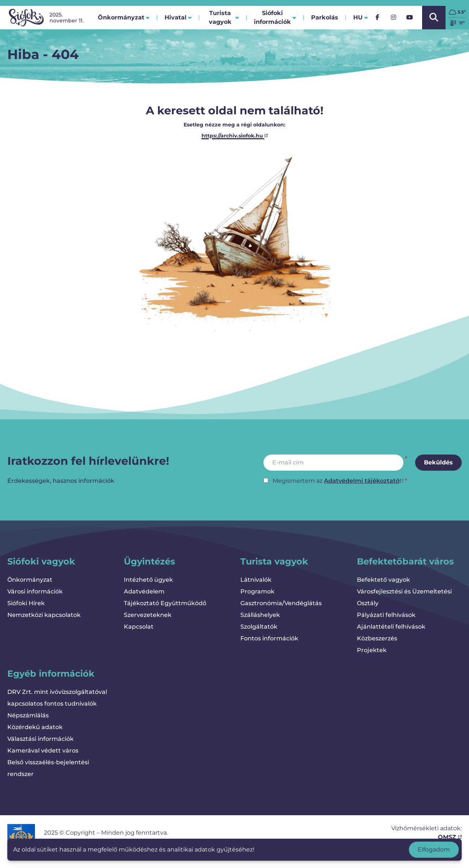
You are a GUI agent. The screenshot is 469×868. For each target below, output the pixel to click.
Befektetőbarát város (405, 561)
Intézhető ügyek (148, 580)
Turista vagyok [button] (224, 17)
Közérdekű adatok (35, 727)
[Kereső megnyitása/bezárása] (434, 18)
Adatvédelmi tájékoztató (362, 481)
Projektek (372, 650)
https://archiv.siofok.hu (235, 136)
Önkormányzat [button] (124, 17)
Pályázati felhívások (386, 615)
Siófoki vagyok (41, 561)
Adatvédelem (144, 591)
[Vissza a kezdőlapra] (26, 18)
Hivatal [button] (178, 17)
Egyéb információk (51, 674)
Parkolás (325, 20)
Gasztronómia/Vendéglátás (281, 603)
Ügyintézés (149, 561)
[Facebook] (377, 18)
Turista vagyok (274, 561)
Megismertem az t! (338, 481)
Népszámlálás (28, 715)
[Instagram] (394, 18)
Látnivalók (256, 580)
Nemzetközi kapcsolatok (44, 615)
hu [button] (361, 17)
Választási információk (40, 739)
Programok (257, 591)
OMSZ (450, 837)
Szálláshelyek (260, 615)
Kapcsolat (139, 627)
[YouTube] (410, 18)
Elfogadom (434, 849)
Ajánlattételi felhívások (391, 627)
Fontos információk (269, 638)
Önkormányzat (30, 580)
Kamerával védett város (43, 751)
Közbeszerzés (377, 638)
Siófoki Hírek (26, 603)
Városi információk (35, 591)
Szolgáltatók (259, 627)
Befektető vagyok (383, 580)
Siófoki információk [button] (275, 17)
